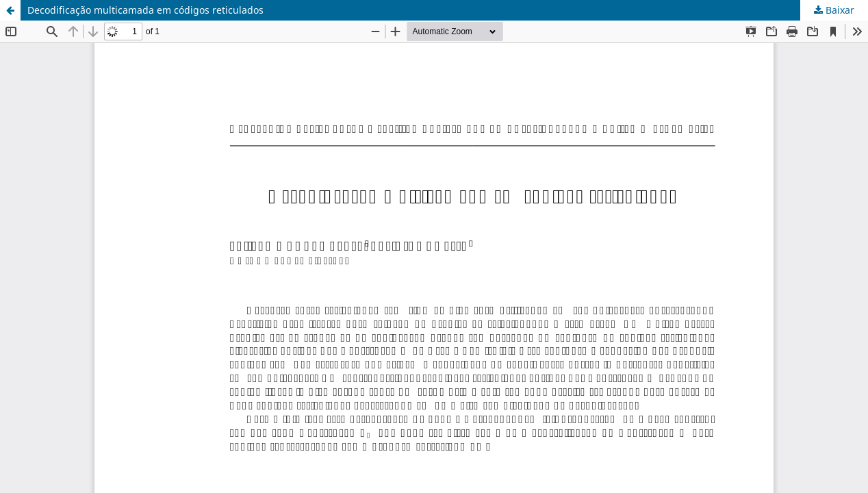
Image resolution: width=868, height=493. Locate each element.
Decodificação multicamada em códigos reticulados (145, 10)
